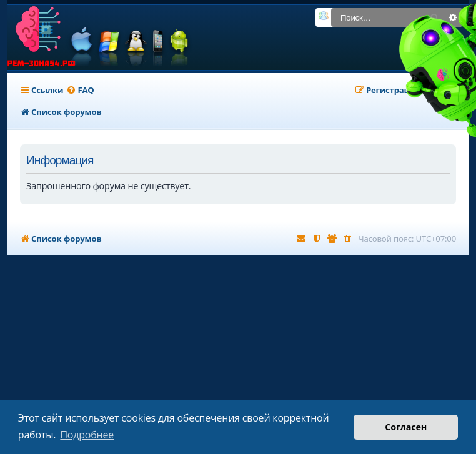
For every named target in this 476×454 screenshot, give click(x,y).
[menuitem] (80, 90)
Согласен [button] (406, 427)
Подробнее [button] (87, 435)
